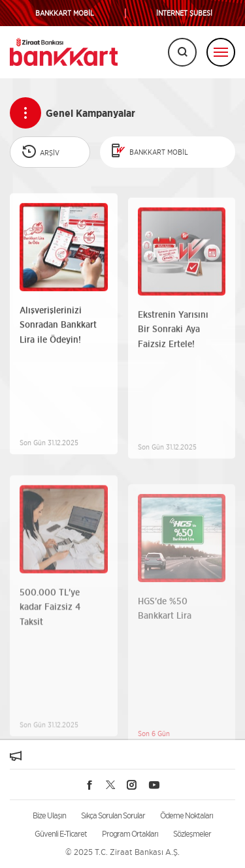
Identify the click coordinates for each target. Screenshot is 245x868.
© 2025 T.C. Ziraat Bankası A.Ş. (122, 852)
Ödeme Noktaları (187, 815)
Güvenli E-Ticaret (61, 834)
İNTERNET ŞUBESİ (184, 13)
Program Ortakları (130, 834)
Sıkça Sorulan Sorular (113, 815)
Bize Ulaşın (49, 815)
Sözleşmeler (192, 834)
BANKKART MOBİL (65, 13)
